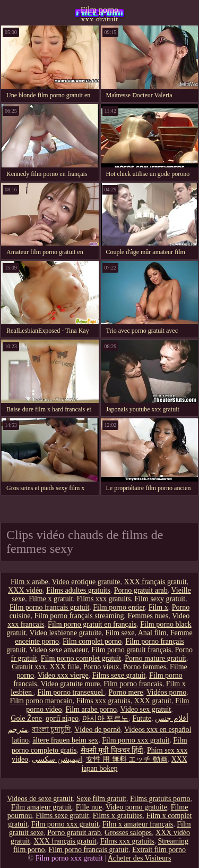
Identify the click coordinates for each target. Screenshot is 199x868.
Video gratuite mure (70, 684)
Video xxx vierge (63, 675)
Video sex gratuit (146, 709)
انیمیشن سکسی (57, 759)
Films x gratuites (118, 816)
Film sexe (120, 633)
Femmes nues (148, 616)
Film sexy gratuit (160, 599)
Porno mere (126, 692)
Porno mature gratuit (155, 658)
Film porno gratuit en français (92, 624)
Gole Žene (26, 718)
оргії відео (62, 718)
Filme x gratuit (51, 599)
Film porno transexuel (71, 692)
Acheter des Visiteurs (139, 858)
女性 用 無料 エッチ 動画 (127, 759)
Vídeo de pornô (97, 730)
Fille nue (89, 807)
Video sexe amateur (58, 650)
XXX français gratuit (155, 582)
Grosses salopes (128, 833)
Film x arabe (29, 582)
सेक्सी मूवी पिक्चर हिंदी (112, 750)
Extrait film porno (159, 850)
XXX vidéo (25, 590)
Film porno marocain (41, 701)
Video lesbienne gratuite (66, 633)
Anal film (152, 633)
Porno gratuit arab (141, 590)
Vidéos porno (166, 692)
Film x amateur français (138, 824)
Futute (142, 718)
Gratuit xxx (29, 667)
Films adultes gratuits (78, 590)
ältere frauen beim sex (65, 740)
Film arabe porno (91, 709)
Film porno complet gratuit (81, 658)
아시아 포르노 (106, 718)
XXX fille (64, 667)
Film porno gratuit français (131, 650)
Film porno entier (119, 607)
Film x (158, 607)
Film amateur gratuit (42, 807)
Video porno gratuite (136, 807)
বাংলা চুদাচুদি (51, 730)
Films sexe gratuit (119, 675)
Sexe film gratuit (101, 799)
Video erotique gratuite (86, 582)
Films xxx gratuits (104, 599)
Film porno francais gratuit (49, 607)
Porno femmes (145, 667)
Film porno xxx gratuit (100, 13)
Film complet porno (92, 641)
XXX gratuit (153, 701)
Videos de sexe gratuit (40, 799)
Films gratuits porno (160, 799)
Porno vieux (101, 667)
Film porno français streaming (79, 616)
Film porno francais (133, 684)
